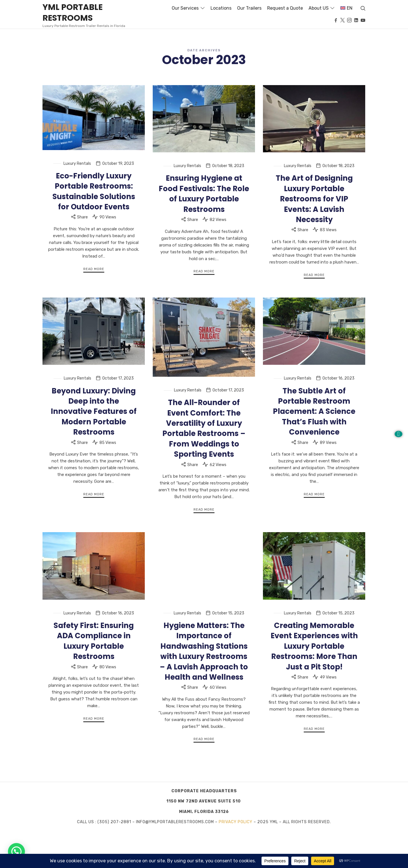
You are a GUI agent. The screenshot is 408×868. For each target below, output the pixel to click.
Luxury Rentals (77, 200)
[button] (16, 852)
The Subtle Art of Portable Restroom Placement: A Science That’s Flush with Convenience (314, 448)
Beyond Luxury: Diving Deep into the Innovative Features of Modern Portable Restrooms (94, 448)
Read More (94, 305)
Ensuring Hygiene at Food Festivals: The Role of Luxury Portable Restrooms (204, 230)
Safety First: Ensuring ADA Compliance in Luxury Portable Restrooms (94, 677)
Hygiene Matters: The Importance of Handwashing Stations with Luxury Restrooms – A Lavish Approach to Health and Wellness (204, 688)
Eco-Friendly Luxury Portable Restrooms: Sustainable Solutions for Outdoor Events (94, 228)
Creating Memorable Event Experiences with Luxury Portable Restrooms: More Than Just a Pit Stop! (314, 682)
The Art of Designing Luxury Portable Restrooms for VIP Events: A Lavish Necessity (314, 235)
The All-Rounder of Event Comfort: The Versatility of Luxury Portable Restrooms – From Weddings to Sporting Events (204, 465)
